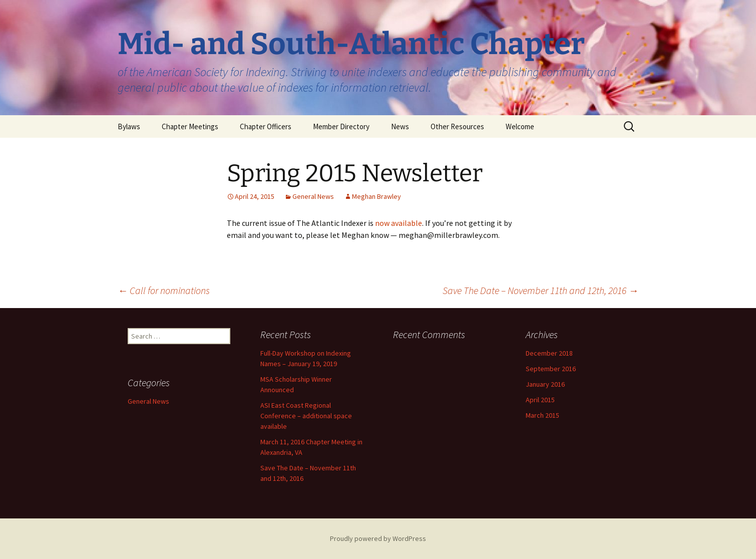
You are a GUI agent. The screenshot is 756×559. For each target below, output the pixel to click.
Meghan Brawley (376, 196)
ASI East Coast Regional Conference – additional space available (306, 416)
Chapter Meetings (190, 126)
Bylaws (129, 126)
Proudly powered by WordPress (378, 538)
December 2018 (549, 353)
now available (399, 223)
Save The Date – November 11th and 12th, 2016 (540, 290)
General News (313, 196)
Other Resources (457, 126)
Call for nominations (164, 290)
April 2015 (540, 400)
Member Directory (341, 126)
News (400, 126)
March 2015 (542, 415)
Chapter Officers (266, 126)
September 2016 (551, 369)
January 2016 (545, 384)
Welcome (520, 126)
